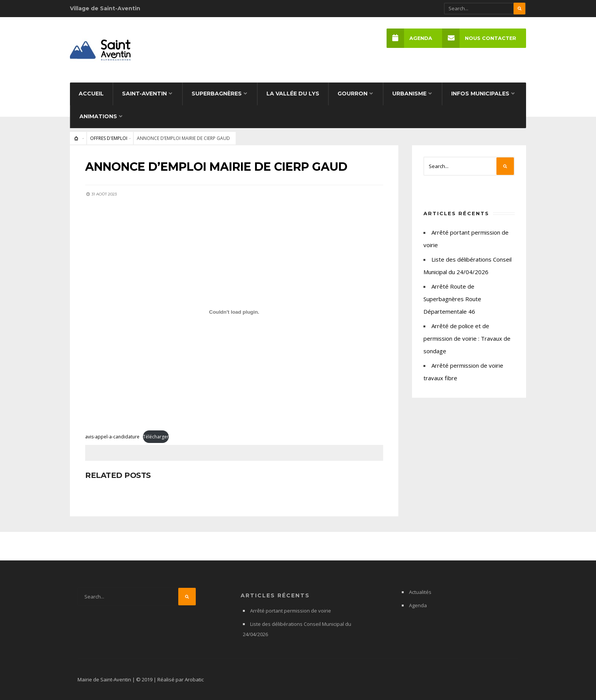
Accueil (91, 94)
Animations (98, 116)
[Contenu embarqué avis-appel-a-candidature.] (234, 312)
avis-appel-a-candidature (112, 437)
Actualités (420, 592)
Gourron (353, 94)
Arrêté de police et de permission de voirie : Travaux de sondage (467, 338)
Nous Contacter (479, 38)
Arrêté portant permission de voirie (291, 611)
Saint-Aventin (144, 94)
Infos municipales (480, 94)
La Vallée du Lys (293, 94)
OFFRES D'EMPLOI (109, 138)
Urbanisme (409, 94)
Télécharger (156, 437)
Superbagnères (217, 94)
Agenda (409, 38)
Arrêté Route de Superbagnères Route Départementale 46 (452, 299)
